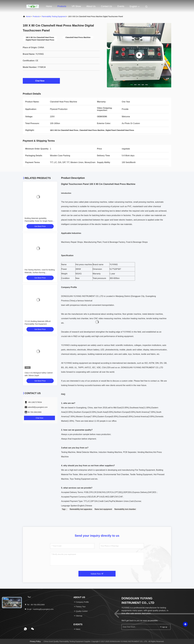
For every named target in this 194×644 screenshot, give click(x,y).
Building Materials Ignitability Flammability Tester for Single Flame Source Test (39, 221)
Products (62, 6)
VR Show (76, 6)
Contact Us (106, 6)
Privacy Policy (35, 641)
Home (49, 6)
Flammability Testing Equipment (54, 16)
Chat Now (41, 81)
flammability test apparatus (81, 509)
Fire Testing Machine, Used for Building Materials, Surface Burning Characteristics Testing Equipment (40, 272)
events (121, 6)
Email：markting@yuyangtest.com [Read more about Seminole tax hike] (39, 609)
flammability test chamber (125, 509)
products (36, 16)
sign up (163, 627)
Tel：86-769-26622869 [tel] (35, 605)
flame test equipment (103, 509)
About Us (91, 6)
